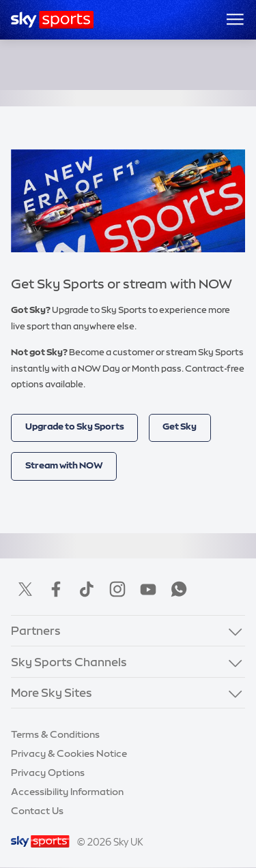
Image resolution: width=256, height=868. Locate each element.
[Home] (52, 20)
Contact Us (37, 811)
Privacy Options (48, 773)
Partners (36, 630)
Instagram (117, 589)
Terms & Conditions (55, 734)
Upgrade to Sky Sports (75, 426)
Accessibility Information (67, 792)
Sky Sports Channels (69, 662)
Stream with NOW (64, 465)
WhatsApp (179, 589)
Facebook (56, 589)
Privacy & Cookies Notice (69, 753)
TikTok (87, 589)
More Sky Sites (52, 692)
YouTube (148, 589)
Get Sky (180, 426)
